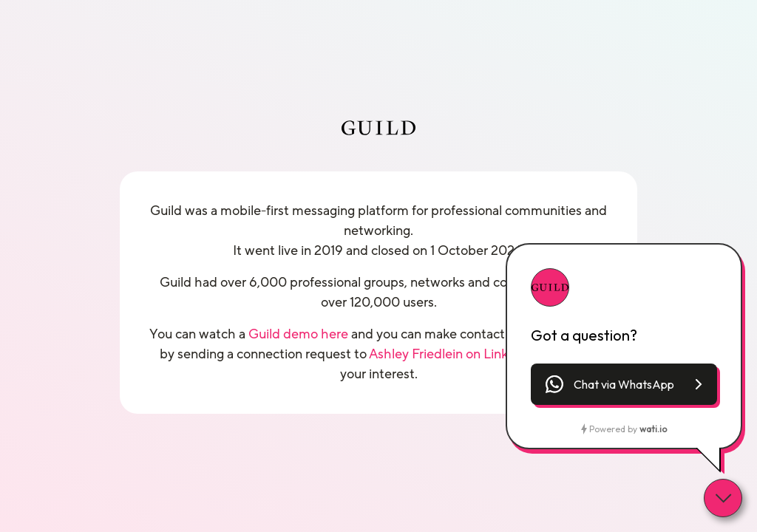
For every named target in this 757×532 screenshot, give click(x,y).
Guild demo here (298, 334)
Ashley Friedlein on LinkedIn (452, 354)
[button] (624, 384)
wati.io (653, 429)
